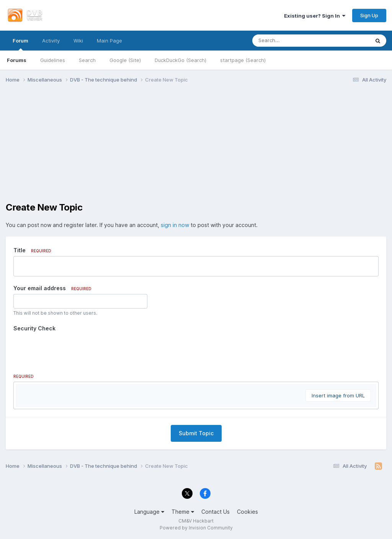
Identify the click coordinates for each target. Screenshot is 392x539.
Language (149, 512)
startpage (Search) (243, 60)
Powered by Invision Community (196, 528)
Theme (183, 512)
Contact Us (216, 512)
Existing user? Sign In (315, 16)
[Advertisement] (196, 149)
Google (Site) (125, 60)
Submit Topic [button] (196, 433)
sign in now (175, 225)
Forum (20, 44)
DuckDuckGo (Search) (180, 60)
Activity (51, 41)
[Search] (290, 41)
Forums (17, 60)
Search (87, 60)
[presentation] (72, 349)
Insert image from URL (338, 395)
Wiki (78, 41)
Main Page (109, 41)
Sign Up (369, 15)
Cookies (247, 512)
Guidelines (53, 60)
